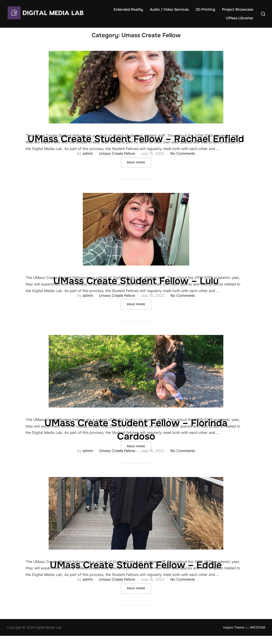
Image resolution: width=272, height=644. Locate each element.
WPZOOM (258, 635)
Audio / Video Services (169, 9)
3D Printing (205, 9)
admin (88, 162)
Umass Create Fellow (117, 162)
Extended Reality (128, 9)
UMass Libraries (239, 18)
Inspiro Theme (234, 635)
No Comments (183, 162)
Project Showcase (238, 9)
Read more (139, 170)
